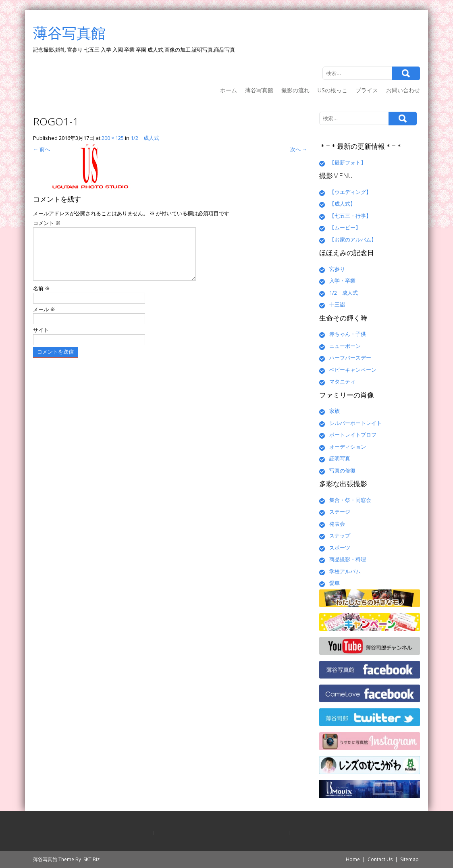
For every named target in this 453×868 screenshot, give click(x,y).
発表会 (337, 524)
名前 (42, 298)
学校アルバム (345, 571)
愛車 (335, 583)
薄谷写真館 (259, 90)
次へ (299, 149)
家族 (335, 411)
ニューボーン (345, 346)
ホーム (229, 90)
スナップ (340, 535)
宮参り (337, 269)
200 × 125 (113, 138)
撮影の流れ (295, 90)
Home (353, 859)
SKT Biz (91, 859)
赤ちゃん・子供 (348, 334)
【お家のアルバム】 (353, 239)
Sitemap (409, 859)
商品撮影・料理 (348, 559)
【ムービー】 (345, 227)
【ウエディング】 (350, 192)
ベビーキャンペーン (353, 370)
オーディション (348, 447)
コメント (47, 223)
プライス (367, 90)
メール (44, 319)
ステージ (340, 512)
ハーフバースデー (350, 358)
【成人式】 (342, 204)
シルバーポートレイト (355, 423)
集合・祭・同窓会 (350, 500)
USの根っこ (332, 90)
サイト (41, 339)
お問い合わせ (403, 90)
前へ (42, 149)
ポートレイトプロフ (353, 435)
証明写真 (340, 458)
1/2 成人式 (145, 138)
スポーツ (340, 547)
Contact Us (380, 859)
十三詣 (337, 304)
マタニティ (342, 381)
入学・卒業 (342, 281)
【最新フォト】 (348, 162)
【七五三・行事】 (350, 216)
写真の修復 (342, 470)
